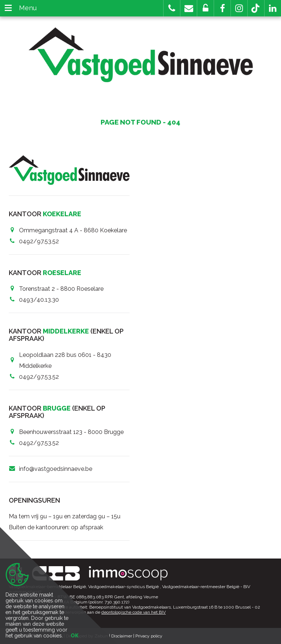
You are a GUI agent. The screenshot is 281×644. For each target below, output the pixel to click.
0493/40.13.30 (39, 300)
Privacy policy (149, 636)
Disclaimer (122, 636)
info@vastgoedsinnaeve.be (56, 469)
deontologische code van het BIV (134, 612)
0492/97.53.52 (39, 241)
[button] (222, 8)
